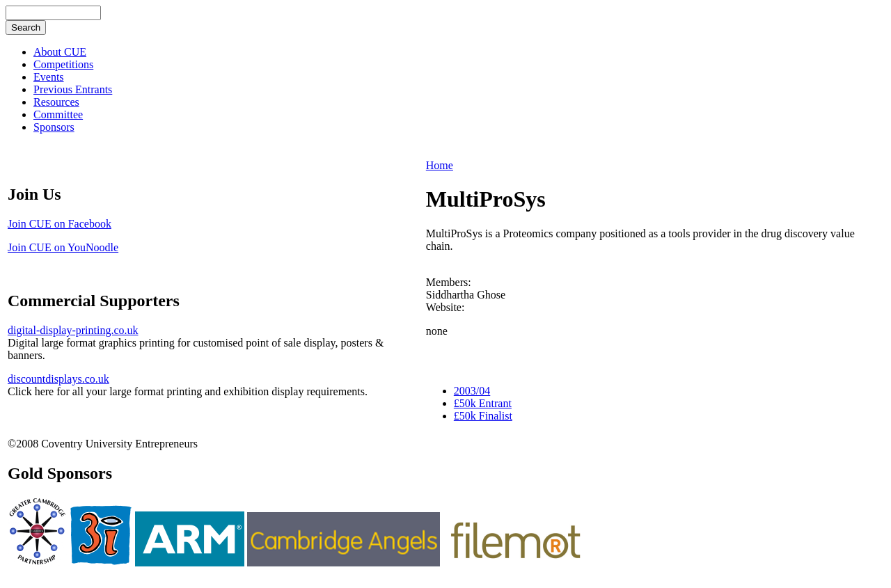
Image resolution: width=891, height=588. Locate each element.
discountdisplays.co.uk (58, 379)
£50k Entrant (483, 403)
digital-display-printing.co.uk (73, 330)
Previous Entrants (73, 89)
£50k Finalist (483, 416)
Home (440, 165)
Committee (58, 114)
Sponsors (54, 127)
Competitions (63, 64)
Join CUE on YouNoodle (63, 247)
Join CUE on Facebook (60, 224)
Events (49, 77)
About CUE (60, 52)
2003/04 (472, 391)
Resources (56, 102)
